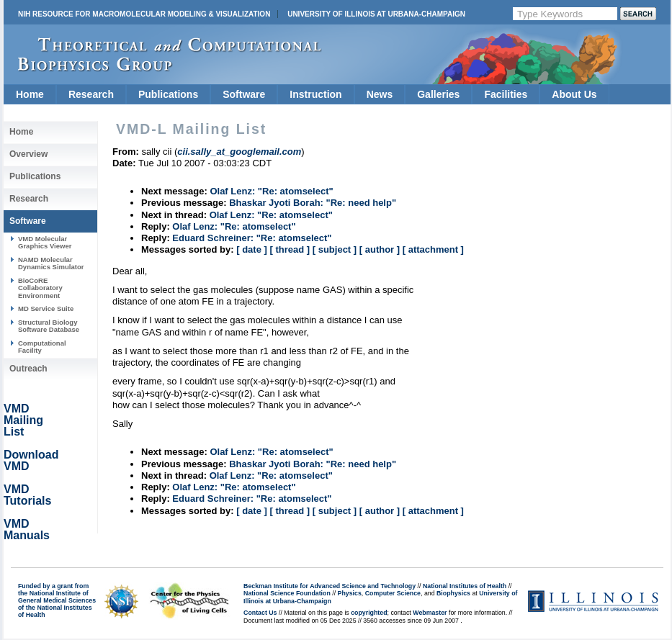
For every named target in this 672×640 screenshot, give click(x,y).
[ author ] (380, 249)
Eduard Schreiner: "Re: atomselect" (252, 238)
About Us (574, 94)
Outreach (28, 369)
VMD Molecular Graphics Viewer (45, 242)
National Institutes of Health (465, 586)
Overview (28, 154)
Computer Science (393, 593)
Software (244, 94)
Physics (350, 593)
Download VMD (31, 460)
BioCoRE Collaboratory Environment (40, 288)
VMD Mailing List (23, 420)
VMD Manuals (27, 529)
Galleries (438, 94)
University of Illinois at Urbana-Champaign (376, 14)
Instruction (315, 94)
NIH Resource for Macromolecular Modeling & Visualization (144, 14)
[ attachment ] (433, 249)
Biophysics (453, 593)
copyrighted (369, 613)
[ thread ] (290, 249)
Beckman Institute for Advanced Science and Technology (330, 586)
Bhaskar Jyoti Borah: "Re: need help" (313, 203)
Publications (168, 94)
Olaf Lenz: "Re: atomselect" (271, 191)
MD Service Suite (46, 308)
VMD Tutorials (27, 495)
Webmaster (430, 613)
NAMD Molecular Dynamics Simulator (51, 263)
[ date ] (252, 249)
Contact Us (260, 613)
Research (91, 94)
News (380, 94)
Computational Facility (42, 347)
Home (30, 94)
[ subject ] (335, 249)
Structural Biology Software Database (49, 326)
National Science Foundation (287, 593)
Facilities (506, 94)
